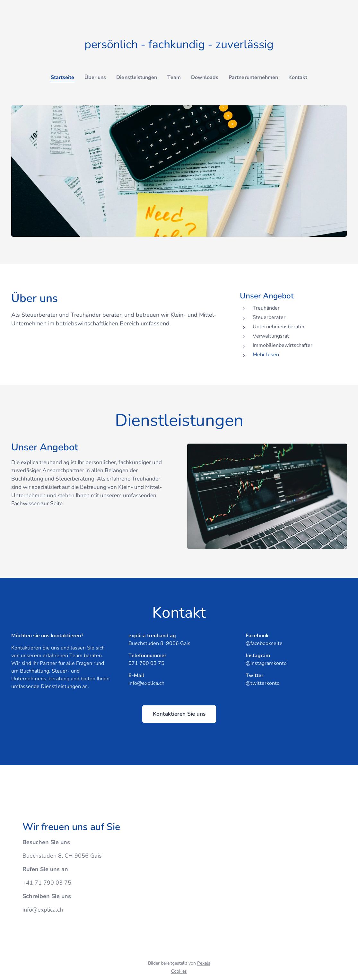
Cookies (179, 971)
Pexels (204, 963)
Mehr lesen (266, 355)
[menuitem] (57, 77)
